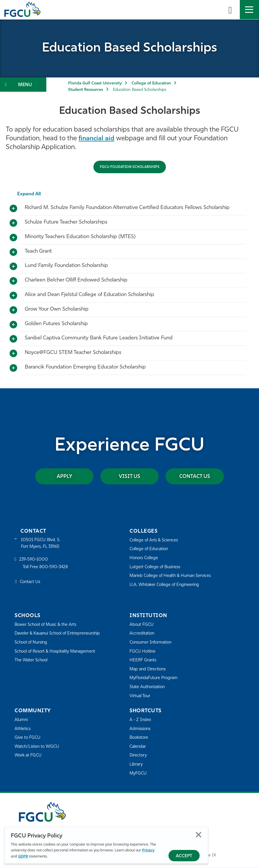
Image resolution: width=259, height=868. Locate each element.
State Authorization (148, 687)
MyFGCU (139, 774)
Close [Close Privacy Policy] (199, 835)
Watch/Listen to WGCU (38, 747)
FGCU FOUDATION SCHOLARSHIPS (130, 167)
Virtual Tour (141, 696)
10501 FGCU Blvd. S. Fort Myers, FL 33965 (41, 544)
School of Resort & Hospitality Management (57, 659)
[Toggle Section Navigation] (23, 85)
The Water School (32, 668)
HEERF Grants (144, 661)
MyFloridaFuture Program (155, 678)
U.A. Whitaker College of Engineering (166, 585)
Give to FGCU (28, 738)
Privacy (148, 850)
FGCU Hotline (143, 652)
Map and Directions (149, 670)
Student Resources (86, 90)
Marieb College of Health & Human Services (172, 576)
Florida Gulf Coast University (95, 83)
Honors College (145, 558)
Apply (64, 477)
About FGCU (142, 625)
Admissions (141, 729)
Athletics (23, 729)
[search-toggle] (230, 10)
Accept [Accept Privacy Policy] (184, 856)
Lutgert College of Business (156, 567)
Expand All (29, 194)
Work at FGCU (29, 756)
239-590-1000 (34, 560)
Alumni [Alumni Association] (21, 720)
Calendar (138, 747)
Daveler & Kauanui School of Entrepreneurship (42, 637)
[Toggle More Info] (13, 209)
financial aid (97, 139)
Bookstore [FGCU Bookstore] (140, 738)
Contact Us (195, 477)
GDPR (23, 857)
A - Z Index (141, 720)
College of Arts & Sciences (155, 541)
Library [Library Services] (136, 765)
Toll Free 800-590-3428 (47, 568)
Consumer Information (152, 643)
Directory (139, 756)
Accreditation (142, 634)
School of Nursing (32, 650)
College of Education (151, 83)
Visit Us (129, 477)
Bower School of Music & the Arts (47, 625)
